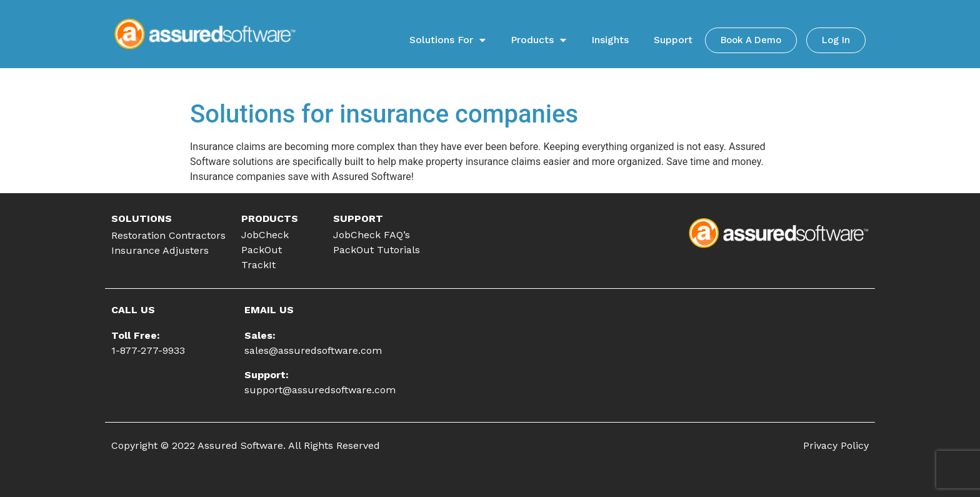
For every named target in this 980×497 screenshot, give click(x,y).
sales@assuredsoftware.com (313, 350)
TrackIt (258, 265)
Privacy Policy (836, 445)
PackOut (262, 250)
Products (538, 40)
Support (673, 40)
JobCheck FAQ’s (372, 235)
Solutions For (447, 40)
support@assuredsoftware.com (320, 390)
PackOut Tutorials (377, 250)
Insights (610, 40)
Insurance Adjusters (160, 250)
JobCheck (265, 235)
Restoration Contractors (168, 235)
